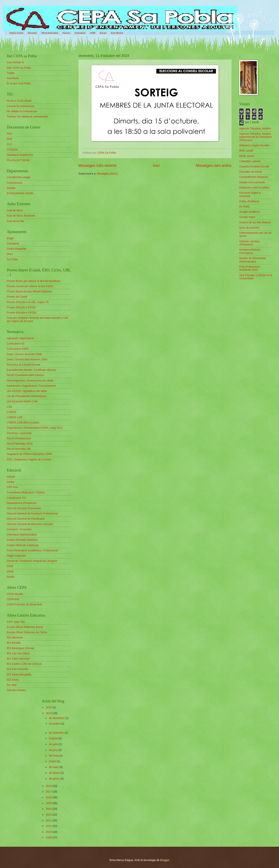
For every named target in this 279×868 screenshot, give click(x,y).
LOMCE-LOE (15, 417)
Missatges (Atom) (107, 174)
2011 (49, 826)
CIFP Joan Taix (16, 622)
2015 (49, 803)
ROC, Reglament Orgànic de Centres (29, 460)
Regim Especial (16, 556)
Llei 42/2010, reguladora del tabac (27, 391)
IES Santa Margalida (19, 675)
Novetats (32, 33)
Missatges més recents (98, 166)
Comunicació (15, 183)
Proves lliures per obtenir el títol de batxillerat (33, 281)
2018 (49, 786)
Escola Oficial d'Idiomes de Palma (27, 632)
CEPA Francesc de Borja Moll (24, 605)
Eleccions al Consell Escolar (24, 365)
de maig (54, 756)
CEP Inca (12, 487)
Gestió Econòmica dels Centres (25, 375)
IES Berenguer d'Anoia (20, 648)
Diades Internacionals (252, 182)
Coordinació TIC (16, 498)
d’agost (54, 738)
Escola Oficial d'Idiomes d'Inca (25, 627)
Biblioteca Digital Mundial (254, 145)
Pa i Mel (12, 685)
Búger (10, 238)
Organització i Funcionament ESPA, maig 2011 (35, 428)
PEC (9, 134)
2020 (49, 707)
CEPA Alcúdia (15, 594)
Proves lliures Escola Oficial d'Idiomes (29, 292)
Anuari (103, 33)
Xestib (10, 577)
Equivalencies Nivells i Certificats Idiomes (31, 370)
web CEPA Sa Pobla (19, 68)
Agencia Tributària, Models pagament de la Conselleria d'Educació (256, 137)
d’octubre (55, 724)
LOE (9, 407)
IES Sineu (13, 680)
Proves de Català (17, 297)
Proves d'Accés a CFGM (21, 313)
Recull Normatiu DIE (19, 449)
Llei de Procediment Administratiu (27, 396)
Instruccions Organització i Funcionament (31, 386)
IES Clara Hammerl (18, 659)
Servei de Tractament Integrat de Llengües (32, 561)
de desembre (57, 718)
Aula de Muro (15, 210)
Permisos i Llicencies (19, 433)
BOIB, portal (247, 156)
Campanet (13, 244)
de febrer (55, 773)
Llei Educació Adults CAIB (22, 401)
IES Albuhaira (15, 638)
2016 (49, 797)
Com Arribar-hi (15, 62)
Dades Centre (17, 33)
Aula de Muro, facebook (21, 216)
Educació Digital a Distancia (250, 195)
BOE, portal (246, 151)
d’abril (53, 761)
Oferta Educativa (50, 33)
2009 (49, 838)
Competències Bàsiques (254, 177)
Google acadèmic (250, 212)
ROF (10, 139)
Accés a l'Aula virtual (19, 101)
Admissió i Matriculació (20, 338)
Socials (11, 188)
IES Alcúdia (14, 643)
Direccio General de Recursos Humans (30, 524)
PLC (9, 144)
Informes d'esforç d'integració (249, 243)
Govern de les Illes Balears (255, 222)
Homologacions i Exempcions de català (30, 381)
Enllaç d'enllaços (249, 201)
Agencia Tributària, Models (255, 129)
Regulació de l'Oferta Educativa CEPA (29, 454)
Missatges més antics (214, 166)
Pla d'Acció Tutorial (18, 160)
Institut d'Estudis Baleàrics (22, 540)
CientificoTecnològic (19, 177)
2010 (49, 832)
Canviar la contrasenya (20, 106)
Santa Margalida (16, 249)
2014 (49, 809)
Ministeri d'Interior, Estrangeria (250, 251)
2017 (49, 792)
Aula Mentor (117, 33)
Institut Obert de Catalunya (23, 545)
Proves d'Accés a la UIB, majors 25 (28, 302)
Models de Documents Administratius (253, 260)
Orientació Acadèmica (20, 155)
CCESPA (12, 150)
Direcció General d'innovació (24, 508)
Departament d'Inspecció (22, 503)
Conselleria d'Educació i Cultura (26, 492)
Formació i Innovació (19, 529)
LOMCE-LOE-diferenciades (23, 423)
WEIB (10, 572)
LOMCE (12, 412)
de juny (54, 750)
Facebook (13, 78)
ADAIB (11, 477)
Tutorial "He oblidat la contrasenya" (28, 117)
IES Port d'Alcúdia (18, 669)
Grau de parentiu (249, 228)
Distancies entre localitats (254, 188)
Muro (10, 254)
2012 (49, 820)
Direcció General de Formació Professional (32, 514)
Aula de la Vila (15, 221)
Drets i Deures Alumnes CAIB (24, 354)
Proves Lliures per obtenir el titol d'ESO (30, 286)
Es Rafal (244, 207)
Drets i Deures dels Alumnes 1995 (27, 359)
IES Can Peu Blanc (18, 653)
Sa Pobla (12, 259)
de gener (55, 779)
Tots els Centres (16, 690)
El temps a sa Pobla (19, 84)
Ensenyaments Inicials (20, 193)
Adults (10, 482)
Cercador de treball (251, 172)
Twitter (11, 73)
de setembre (57, 733)
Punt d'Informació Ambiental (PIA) (250, 268)
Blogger (165, 860)
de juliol (54, 744)
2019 (49, 713)
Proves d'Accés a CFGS (21, 307)
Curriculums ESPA (18, 349)
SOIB (93, 33)
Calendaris (80, 33)
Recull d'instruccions (19, 438)
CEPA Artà (13, 599)
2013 (49, 815)
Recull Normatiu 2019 (20, 444)
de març (54, 767)
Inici (156, 166)
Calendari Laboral (250, 161)
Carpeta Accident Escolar (254, 167)
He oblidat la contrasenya (22, 111)
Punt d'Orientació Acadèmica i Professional (32, 551)
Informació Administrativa (22, 535)
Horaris (67, 33)
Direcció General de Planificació (26, 519)
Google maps (247, 217)
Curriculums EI (15, 344)
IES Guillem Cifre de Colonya (24, 664)
